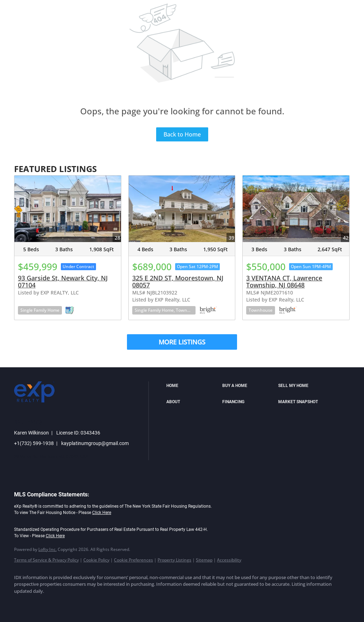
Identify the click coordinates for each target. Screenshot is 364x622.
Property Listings (174, 560)
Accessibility (229, 560)
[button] (193, 386)
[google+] (124, 603)
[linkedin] (43, 603)
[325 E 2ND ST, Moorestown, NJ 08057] (182, 209)
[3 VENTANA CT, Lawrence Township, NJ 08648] (296, 209)
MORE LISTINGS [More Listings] (182, 342)
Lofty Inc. (47, 549)
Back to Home (182, 134)
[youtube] (104, 603)
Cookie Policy (96, 560)
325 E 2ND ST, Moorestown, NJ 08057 (178, 281)
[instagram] (84, 603)
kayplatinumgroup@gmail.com (95, 443)
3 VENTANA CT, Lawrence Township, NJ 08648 (284, 281)
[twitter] (63, 603)
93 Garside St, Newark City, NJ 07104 (63, 281)
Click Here (102, 513)
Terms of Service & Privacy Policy (46, 560)
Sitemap (204, 560)
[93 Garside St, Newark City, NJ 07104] (68, 209)
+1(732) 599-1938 (34, 443)
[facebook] (23, 603)
